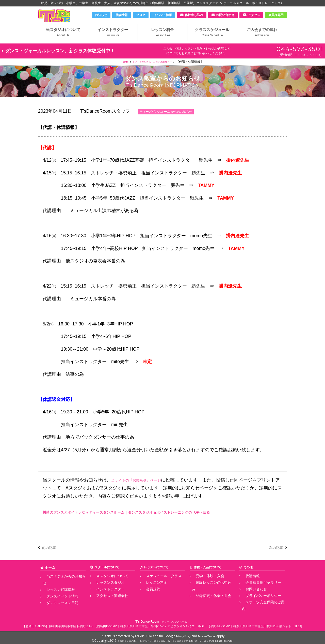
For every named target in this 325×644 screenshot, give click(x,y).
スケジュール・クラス (158, 585)
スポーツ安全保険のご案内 (260, 608)
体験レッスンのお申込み (209, 591)
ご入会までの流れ (262, 41)
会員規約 (149, 596)
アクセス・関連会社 (106, 602)
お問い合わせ (225, 15)
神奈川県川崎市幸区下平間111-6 (71, 625)
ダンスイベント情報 (57, 596)
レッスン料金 (163, 41)
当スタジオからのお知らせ (61, 585)
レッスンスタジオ (105, 591)
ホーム (49, 577)
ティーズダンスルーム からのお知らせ (153, 71)
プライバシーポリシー (257, 602)
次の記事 (274, 557)
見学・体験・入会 (204, 585)
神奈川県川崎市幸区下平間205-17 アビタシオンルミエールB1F (163, 625)
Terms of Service (209, 634)
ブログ (141, 15)
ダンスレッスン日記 (57, 602)
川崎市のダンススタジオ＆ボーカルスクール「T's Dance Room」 (65, 20)
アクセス (254, 15)
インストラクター (113, 41)
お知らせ (101, 15)
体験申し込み (194, 15)
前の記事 (51, 557)
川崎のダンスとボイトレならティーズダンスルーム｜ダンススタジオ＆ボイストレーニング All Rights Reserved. (175, 639)
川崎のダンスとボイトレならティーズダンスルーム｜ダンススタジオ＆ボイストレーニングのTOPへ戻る (150, 522)
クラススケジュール (212, 41)
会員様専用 (276, 15)
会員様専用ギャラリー (257, 591)
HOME (118, 71)
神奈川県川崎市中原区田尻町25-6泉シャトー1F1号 (268, 625)
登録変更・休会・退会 (207, 596)
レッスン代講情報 (55, 591)
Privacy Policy (180, 634)
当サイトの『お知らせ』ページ (143, 490)
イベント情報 (163, 15)
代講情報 (122, 15)
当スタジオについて (63, 41)
